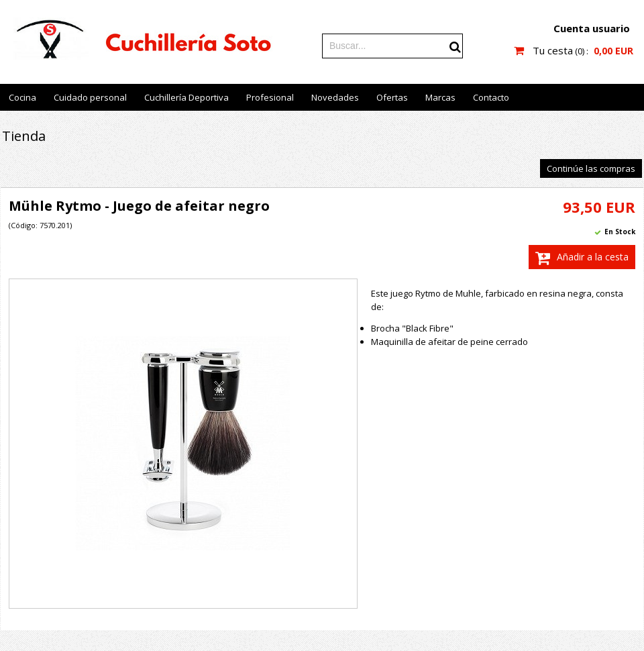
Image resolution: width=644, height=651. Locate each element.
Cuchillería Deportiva (186, 97)
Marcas (440, 97)
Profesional (270, 97)
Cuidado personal (90, 97)
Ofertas (392, 97)
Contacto (491, 97)
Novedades (335, 97)
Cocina (22, 97)
